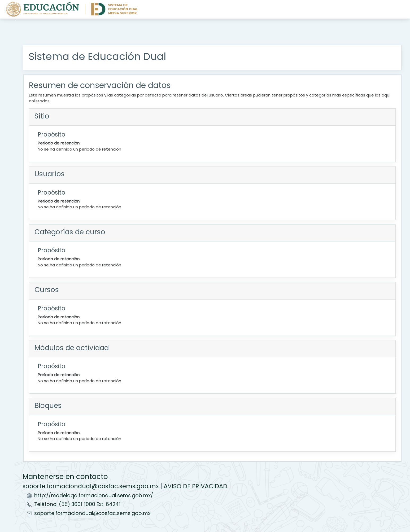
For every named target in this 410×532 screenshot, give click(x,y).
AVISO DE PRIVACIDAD (195, 486)
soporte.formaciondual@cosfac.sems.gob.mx (91, 486)
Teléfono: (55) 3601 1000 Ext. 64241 (77, 504)
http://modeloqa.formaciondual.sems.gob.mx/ (94, 496)
